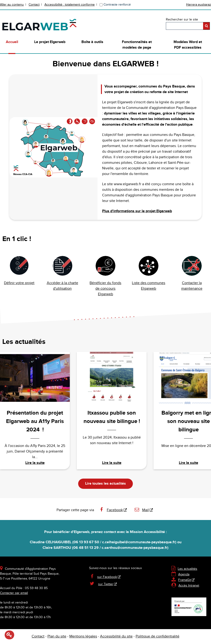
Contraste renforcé (117, 5)
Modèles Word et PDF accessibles (188, 45)
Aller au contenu (12, 5)
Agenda (180, 574)
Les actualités (184, 569)
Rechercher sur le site (182, 20)
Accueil (12, 42)
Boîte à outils (92, 42)
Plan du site (57, 636)
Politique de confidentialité (157, 636)
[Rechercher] (206, 26)
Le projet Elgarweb (50, 42)
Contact (34, 5)
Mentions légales (83, 636)
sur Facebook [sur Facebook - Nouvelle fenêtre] (107, 577)
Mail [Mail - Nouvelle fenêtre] (141, 510)
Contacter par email (14, 593)
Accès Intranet (189, 586)
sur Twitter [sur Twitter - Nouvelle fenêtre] (106, 584)
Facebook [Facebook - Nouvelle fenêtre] (111, 510)
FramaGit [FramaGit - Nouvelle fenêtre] (181, 580)
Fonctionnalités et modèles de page (137, 45)
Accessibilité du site (116, 636)
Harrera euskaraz (199, 5)
